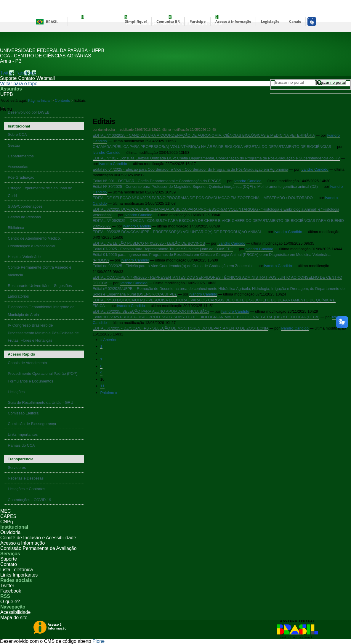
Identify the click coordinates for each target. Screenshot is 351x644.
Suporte (8, 78)
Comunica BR (168, 21)
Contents (62, 100)
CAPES (8, 516)
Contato (27, 78)
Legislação (270, 21)
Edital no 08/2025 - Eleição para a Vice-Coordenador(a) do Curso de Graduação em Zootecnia (172, 266)
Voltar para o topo (19, 84)
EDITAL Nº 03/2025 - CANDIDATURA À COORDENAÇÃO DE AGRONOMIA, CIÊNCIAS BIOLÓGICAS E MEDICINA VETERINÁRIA (204, 135)
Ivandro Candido (107, 152)
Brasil (52, 22)
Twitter (7, 73)
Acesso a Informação (23, 543)
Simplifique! (136, 21)
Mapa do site (14, 618)
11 (102, 386)
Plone (98, 641)
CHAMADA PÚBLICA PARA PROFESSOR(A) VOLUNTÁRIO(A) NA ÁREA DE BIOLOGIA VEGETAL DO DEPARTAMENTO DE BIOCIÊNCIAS (212, 147)
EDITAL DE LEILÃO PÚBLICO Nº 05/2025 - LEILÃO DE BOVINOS (149, 243)
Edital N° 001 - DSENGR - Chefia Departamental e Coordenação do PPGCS (157, 181)
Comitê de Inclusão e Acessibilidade (38, 538)
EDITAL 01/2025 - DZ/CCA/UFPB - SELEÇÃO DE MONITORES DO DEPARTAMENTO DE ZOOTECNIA (181, 328)
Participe (198, 21)
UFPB (7, 94)
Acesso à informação (233, 21)
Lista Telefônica (17, 570)
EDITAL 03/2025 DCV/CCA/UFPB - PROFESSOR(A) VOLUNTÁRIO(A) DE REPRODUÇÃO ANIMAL (177, 232)
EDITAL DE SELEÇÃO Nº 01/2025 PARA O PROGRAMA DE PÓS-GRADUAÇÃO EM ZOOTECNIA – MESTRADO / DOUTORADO (203, 198)
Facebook (26, 73)
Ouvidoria (10, 532)
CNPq (7, 522)
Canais (295, 21)
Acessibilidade (15, 612)
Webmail (46, 78)
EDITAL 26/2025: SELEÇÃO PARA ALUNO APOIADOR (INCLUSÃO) (151, 311)
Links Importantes (19, 575)
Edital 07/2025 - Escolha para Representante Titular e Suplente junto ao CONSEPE (163, 249)
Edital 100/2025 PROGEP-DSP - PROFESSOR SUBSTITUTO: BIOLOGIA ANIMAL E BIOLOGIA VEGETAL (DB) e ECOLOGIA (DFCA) (206, 317)
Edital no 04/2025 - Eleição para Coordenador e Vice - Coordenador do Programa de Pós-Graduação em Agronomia (190, 169)
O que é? (10, 602)
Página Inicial (39, 100)
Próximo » (109, 393)
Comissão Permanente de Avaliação (39, 548)
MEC (6, 511)
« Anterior (108, 340)
